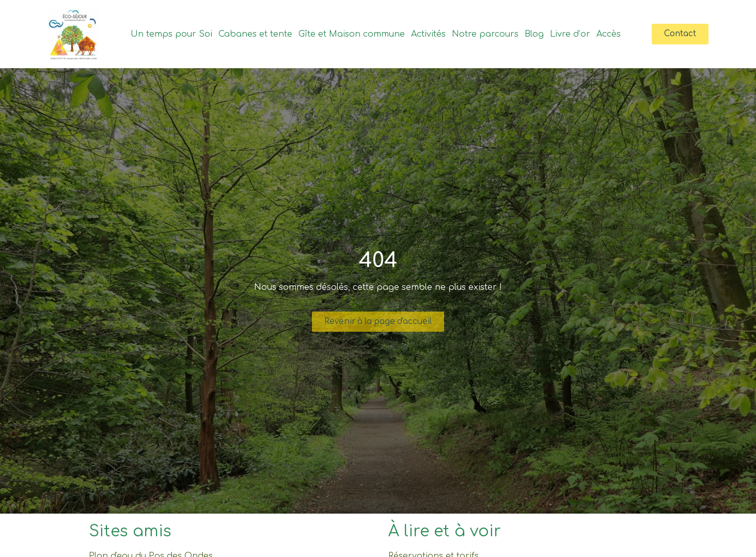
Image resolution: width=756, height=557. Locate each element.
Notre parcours (484, 34)
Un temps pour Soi (170, 34)
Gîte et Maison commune (351, 34)
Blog (533, 34)
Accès (608, 34)
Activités (427, 34)
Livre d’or (569, 34)
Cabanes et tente (254, 34)
